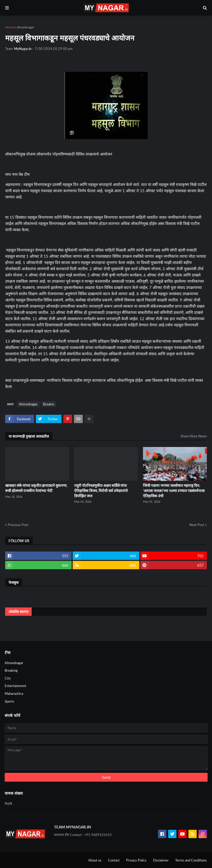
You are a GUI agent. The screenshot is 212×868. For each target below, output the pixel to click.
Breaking (11, 670)
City (8, 678)
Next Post (197, 525)
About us (95, 860)
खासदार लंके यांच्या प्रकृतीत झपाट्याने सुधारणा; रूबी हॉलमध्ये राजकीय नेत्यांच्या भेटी (36, 488)
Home (9, 27)
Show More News (194, 436)
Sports (9, 701)
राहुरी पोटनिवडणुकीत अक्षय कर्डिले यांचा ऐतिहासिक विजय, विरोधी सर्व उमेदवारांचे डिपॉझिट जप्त (101, 490)
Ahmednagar (25, 27)
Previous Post (18, 525)
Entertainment (15, 686)
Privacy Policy (136, 860)
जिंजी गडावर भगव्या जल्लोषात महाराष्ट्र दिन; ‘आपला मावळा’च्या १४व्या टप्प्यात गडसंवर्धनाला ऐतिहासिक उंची (174, 490)
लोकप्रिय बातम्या (18, 612)
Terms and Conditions (191, 860)
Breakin (49, 404)
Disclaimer (161, 860)
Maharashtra (14, 694)
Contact (114, 860)
